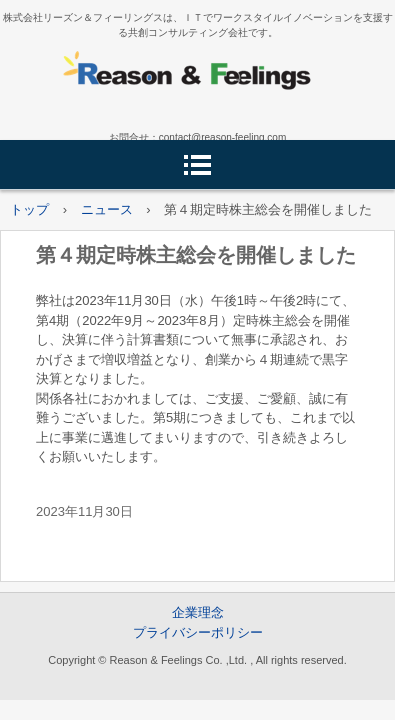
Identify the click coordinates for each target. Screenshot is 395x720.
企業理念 (198, 612)
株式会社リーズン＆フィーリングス (198, 76)
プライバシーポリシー (198, 632)
